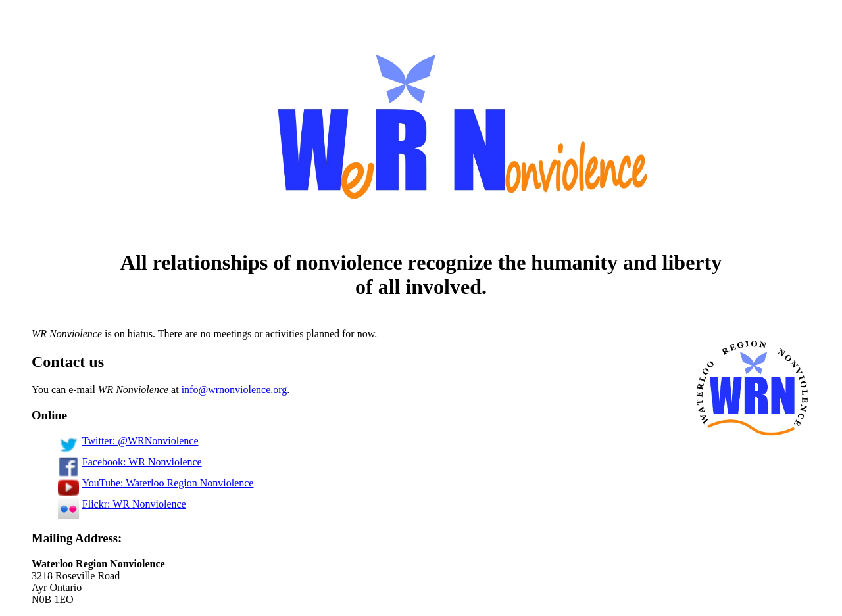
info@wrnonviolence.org (235, 390)
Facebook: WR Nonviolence (130, 462)
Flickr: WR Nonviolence (122, 504)
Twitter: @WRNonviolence (128, 441)
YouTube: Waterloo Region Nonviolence (156, 483)
